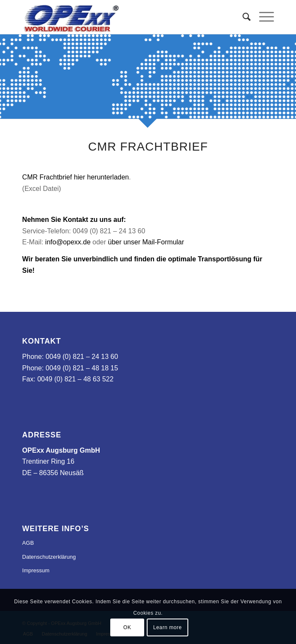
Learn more (167, 627)
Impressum (36, 570)
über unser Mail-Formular (146, 242)
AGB (28, 543)
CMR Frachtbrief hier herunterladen (75, 177)
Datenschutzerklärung (49, 557)
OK (127, 627)
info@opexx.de (68, 242)
